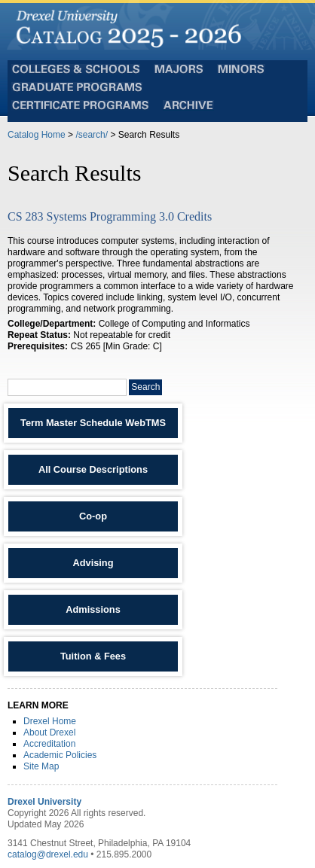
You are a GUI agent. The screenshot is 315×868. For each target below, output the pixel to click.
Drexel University (44, 802)
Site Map (41, 766)
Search (145, 387)
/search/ (92, 135)
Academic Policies (60, 755)
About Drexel (49, 732)
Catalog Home (37, 135)
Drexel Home (50, 721)
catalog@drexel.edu (48, 854)
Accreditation (49, 744)
